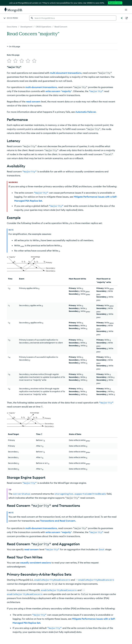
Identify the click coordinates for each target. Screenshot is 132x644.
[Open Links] (126, 10)
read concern (33, 102)
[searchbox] (73, 18)
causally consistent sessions (36, 563)
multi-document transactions (66, 73)
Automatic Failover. (86, 112)
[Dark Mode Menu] (127, 18)
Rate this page (13, 55)
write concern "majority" (59, 91)
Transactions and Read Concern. (58, 521)
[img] (9, 61)
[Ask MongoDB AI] (122, 18)
